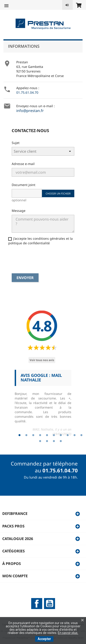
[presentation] (38, 260)
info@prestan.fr (30, 111)
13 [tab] (54, 441)
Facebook (37, 604)
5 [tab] (47, 435)
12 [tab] (47, 441)
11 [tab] (40, 441)
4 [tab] (40, 435)
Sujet (16, 143)
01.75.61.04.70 (27, 92)
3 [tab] (33, 435)
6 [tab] (54, 435)
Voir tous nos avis (42, 360)
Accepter (44, 639)
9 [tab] (75, 435)
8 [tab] (68, 435)
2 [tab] (26, 435)
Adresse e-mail (23, 164)
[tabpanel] (43, 405)
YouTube (50, 604)
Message (19, 211)
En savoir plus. (68, 633)
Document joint (24, 185)
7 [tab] (61, 435)
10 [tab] (81, 435)
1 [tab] (19, 435)
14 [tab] (61, 441)
